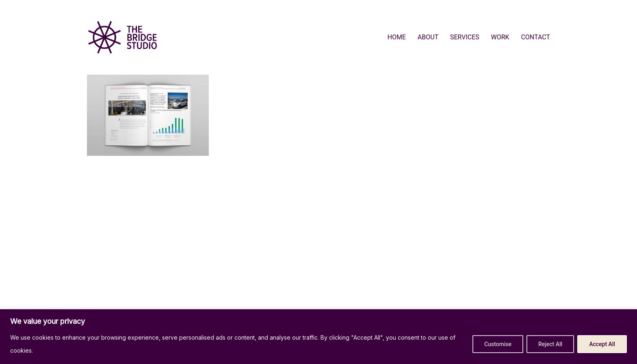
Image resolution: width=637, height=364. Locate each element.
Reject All (550, 344)
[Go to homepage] (122, 37)
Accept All (602, 344)
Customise (498, 344)
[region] (318, 337)
